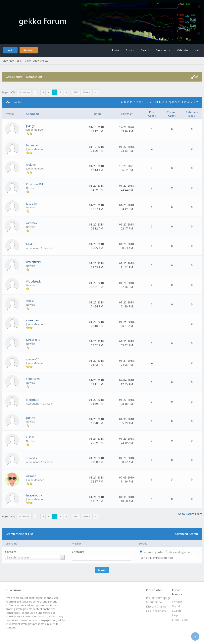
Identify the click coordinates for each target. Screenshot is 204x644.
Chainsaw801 (35, 184)
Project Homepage (158, 598)
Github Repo (154, 602)
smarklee (32, 458)
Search (145, 50)
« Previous (24, 92)
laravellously (34, 495)
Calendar (183, 50)
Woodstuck (33, 281)
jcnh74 (30, 418)
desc (192, 116)
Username (11, 544)
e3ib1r (30, 437)
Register (28, 50)
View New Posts (12, 61)
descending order (180, 552)
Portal (116, 50)
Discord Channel (157, 606)
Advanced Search (186, 534)
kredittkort (33, 400)
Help (197, 50)
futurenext (33, 145)
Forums (130, 50)
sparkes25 (33, 359)
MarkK (30, 244)
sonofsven (33, 379)
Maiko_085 (33, 340)
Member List (163, 50)
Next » (86, 92)
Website (77, 544)
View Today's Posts (37, 61)
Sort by (143, 544)
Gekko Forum (14, 77)
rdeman (31, 476)
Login (10, 50)
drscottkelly (33, 262)
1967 (76, 92)
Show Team (180, 620)
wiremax (32, 223)
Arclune (31, 165)
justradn (31, 203)
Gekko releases (156, 611)
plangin (31, 126)
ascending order (153, 552)
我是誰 (30, 301)
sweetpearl (33, 320)
